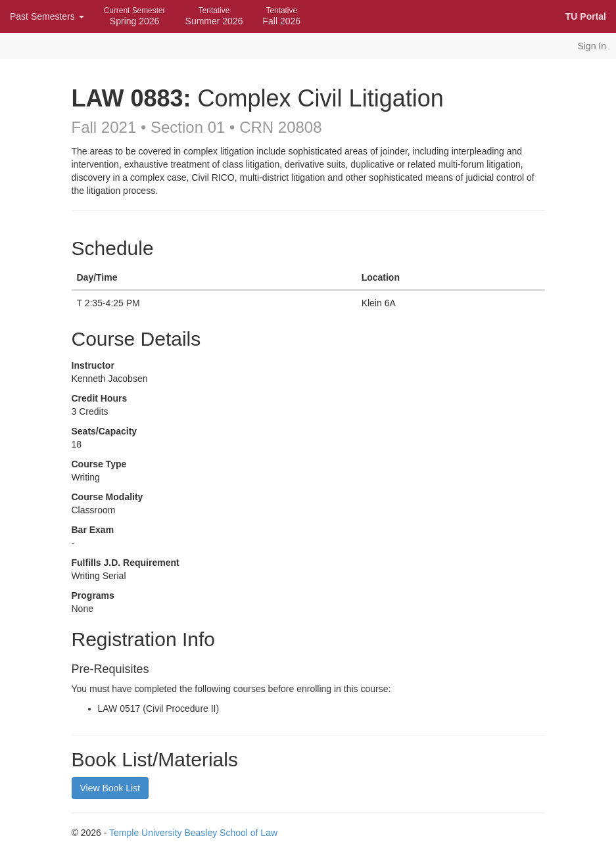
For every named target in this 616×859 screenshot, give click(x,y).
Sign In (592, 46)
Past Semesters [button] (47, 16)
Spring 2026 (135, 16)
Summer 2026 (214, 16)
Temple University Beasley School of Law (193, 833)
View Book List (110, 788)
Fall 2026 (281, 16)
